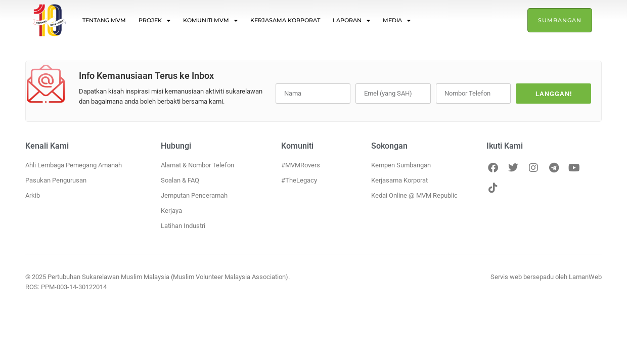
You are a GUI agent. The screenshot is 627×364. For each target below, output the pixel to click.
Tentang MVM (104, 20)
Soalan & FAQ (180, 180)
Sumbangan (560, 20)
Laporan (351, 20)
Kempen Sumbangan (401, 165)
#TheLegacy (299, 180)
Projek (154, 20)
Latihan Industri (183, 226)
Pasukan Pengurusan (56, 180)
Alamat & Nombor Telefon (197, 165)
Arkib (33, 195)
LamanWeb (585, 277)
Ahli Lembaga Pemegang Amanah (74, 165)
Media (397, 20)
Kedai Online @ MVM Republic (414, 195)
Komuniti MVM (210, 20)
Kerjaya (171, 211)
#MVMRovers (301, 165)
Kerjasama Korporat (285, 20)
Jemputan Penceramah (194, 195)
